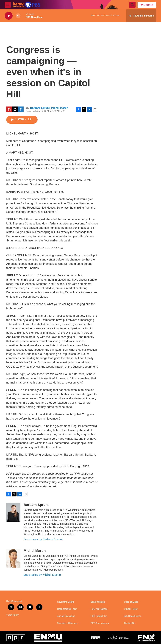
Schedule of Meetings (68, 623)
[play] (9, 16)
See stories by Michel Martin (42, 575)
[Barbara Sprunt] (13, 512)
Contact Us (129, 623)
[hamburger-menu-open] (8, 5)
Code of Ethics (131, 602)
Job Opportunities (133, 616)
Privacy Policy (131, 609)
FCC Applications (99, 609)
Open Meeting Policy (67, 609)
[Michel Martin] (13, 558)
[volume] (18, 16)
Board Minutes (98, 602)
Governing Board (65, 602)
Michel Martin (60, 108)
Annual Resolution (66, 616)
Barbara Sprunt (40, 108)
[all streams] (141, 16)
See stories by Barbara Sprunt (43, 539)
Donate (148, 5)
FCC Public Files (99, 616)
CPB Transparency (100, 623)
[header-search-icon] (132, 5)
